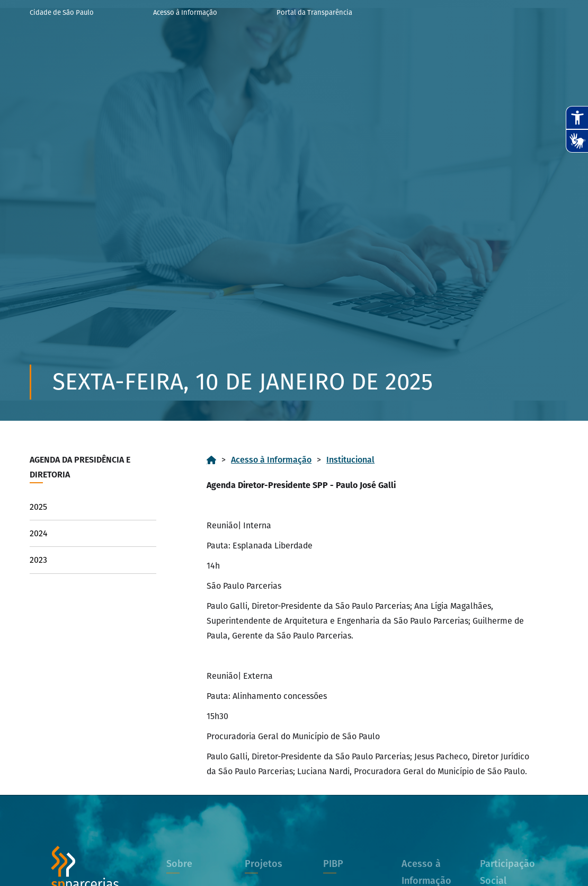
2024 (39, 533)
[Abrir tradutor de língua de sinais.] (577, 141)
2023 (38, 560)
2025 (38, 507)
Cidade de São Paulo (62, 12)
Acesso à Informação (185, 12)
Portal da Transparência (314, 12)
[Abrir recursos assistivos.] (577, 118)
